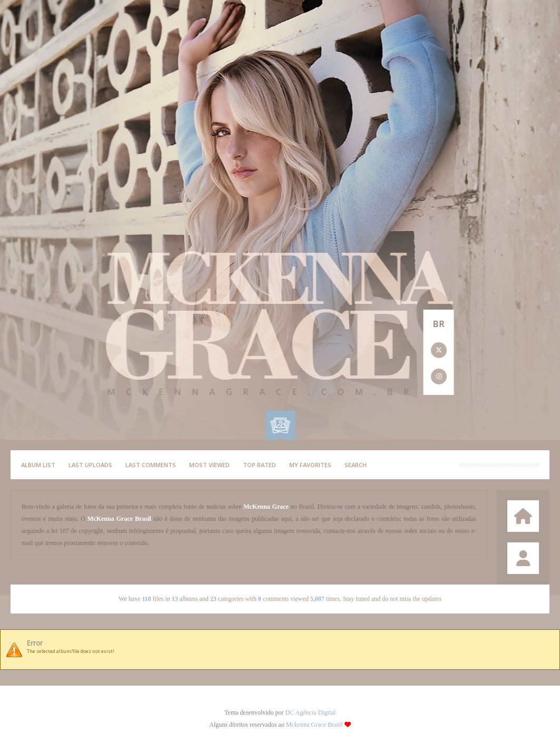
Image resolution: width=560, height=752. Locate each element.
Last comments (151, 465)
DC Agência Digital (311, 713)
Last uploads (90, 465)
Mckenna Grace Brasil (315, 725)
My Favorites (310, 465)
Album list (38, 465)
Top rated (259, 465)
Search (356, 465)
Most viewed (209, 465)
